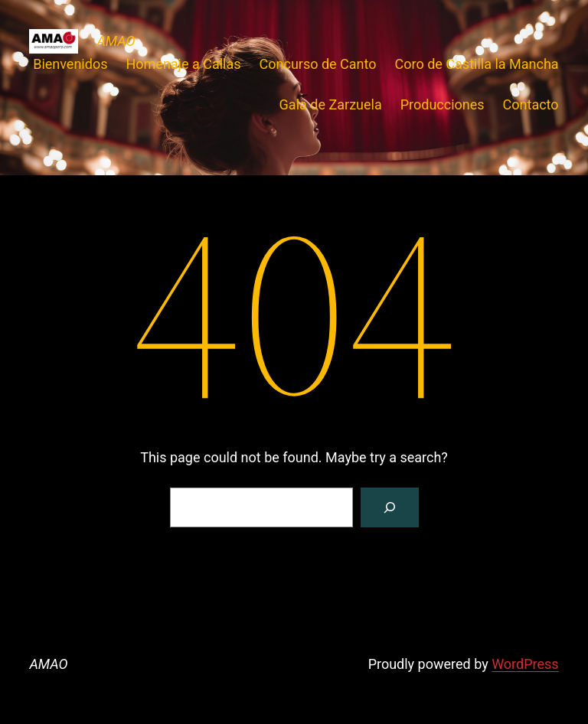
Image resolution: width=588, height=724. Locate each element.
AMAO (116, 41)
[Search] (390, 507)
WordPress (525, 664)
